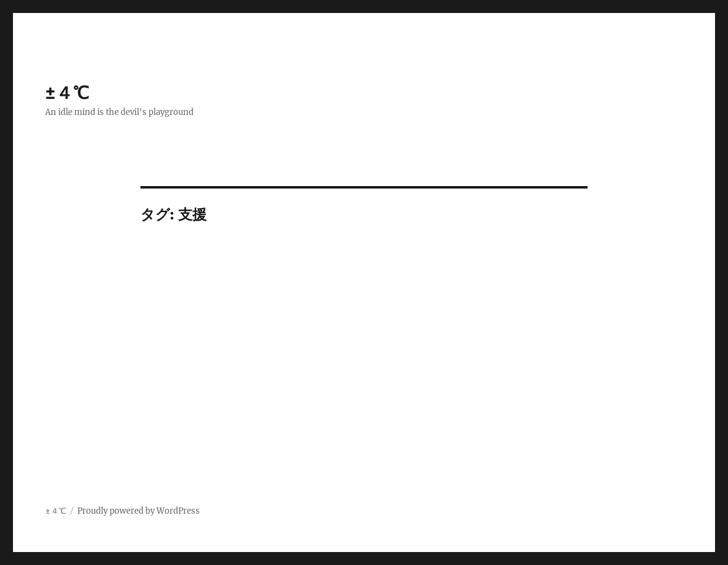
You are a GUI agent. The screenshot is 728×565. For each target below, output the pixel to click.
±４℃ (67, 93)
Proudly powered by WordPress (139, 511)
